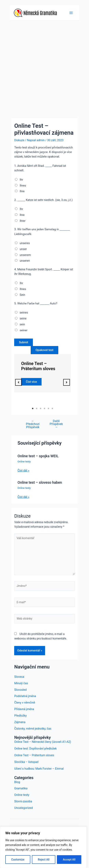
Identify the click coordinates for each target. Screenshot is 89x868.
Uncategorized (23, 808)
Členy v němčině (25, 703)
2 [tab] (37, 409)
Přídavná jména (24, 709)
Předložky (20, 716)
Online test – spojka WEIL (38, 456)
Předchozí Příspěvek (33, 424)
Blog (17, 782)
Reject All (44, 860)
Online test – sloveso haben (40, 482)
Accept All (69, 860)
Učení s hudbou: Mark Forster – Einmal (39, 769)
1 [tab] (33, 409)
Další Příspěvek (56, 424)
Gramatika (21, 788)
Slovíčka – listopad (26, 762)
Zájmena (20, 722)
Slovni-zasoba (23, 801)
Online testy (24, 462)
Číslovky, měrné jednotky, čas (33, 729)
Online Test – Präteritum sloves (38, 366)
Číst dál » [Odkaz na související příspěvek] (23, 470)
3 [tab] (41, 409)
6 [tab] (52, 409)
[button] (19, 382)
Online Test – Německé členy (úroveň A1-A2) (43, 742)
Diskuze (19, 140)
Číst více (31, 382)
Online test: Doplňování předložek (35, 749)
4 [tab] (44, 409)
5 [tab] (48, 409)
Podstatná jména (25, 696)
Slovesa (19, 677)
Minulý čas (21, 683)
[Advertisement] (44, 67)
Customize (18, 860)
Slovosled (20, 690)
